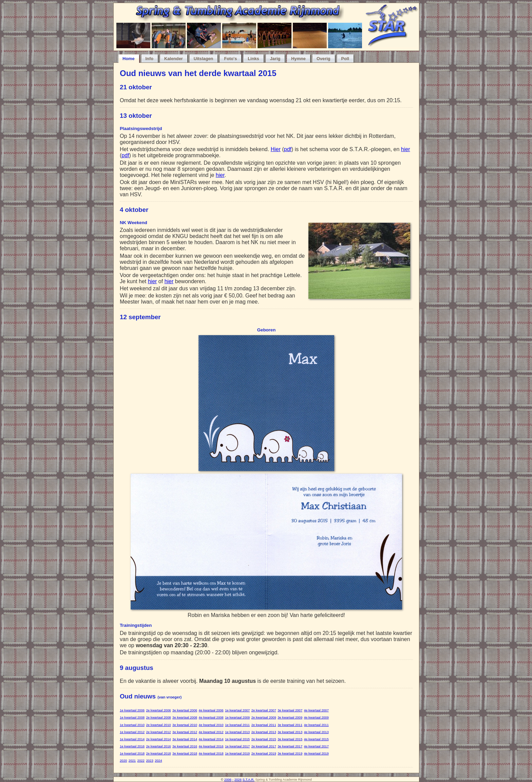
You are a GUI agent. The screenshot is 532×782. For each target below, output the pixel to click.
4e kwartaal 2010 (211, 725)
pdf (288, 149)
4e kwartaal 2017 (316, 746)
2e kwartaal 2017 (264, 746)
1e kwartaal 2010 (132, 725)
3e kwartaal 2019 (290, 753)
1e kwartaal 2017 (237, 746)
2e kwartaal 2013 (264, 732)
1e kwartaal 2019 (237, 753)
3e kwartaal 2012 (185, 732)
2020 (123, 760)
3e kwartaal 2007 (290, 710)
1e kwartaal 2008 (132, 717)
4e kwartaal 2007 (316, 710)
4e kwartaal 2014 (211, 739)
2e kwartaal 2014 (159, 739)
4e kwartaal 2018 (211, 753)
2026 (238, 779)
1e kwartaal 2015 (237, 739)
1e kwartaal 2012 (132, 732)
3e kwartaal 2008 (185, 717)
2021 (132, 760)
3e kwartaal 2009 (290, 717)
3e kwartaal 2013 (290, 732)
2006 (228, 779)
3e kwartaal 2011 (290, 725)
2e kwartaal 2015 (264, 739)
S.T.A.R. (249, 779)
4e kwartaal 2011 (316, 725)
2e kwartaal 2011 (264, 725)
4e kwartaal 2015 (316, 739)
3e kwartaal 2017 (290, 746)
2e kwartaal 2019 (264, 753)
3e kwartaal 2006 (185, 710)
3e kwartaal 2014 (185, 739)
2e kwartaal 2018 (159, 753)
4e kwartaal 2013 (316, 732)
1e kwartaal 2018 (132, 753)
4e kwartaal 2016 (211, 746)
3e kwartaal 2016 (185, 746)
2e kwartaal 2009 (264, 717)
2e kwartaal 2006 (159, 710)
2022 (141, 760)
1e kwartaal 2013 (237, 732)
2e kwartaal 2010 (159, 725)
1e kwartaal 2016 (132, 746)
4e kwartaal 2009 (316, 717)
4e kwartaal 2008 (211, 717)
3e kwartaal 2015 (290, 739)
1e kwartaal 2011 (237, 725)
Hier (276, 149)
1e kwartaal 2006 (132, 710)
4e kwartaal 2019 (316, 753)
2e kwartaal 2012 (159, 732)
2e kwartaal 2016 (159, 746)
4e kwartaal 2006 (211, 710)
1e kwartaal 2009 (237, 717)
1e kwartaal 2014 (132, 739)
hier (406, 149)
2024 (158, 760)
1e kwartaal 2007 (237, 710)
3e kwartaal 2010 (185, 725)
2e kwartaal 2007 (264, 710)
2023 (149, 760)
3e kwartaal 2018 (185, 753)
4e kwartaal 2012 (211, 732)
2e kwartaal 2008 (159, 717)
